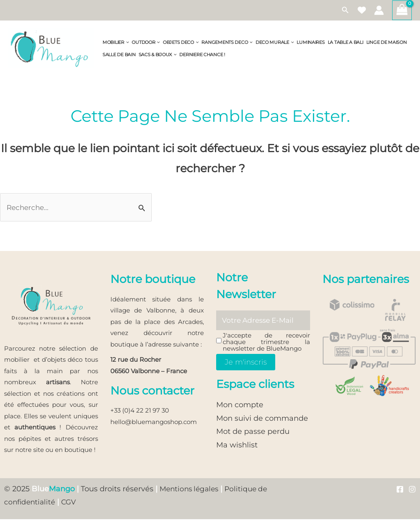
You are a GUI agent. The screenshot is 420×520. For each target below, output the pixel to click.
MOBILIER (116, 43)
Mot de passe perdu (253, 433)
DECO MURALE (275, 43)
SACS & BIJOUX (158, 55)
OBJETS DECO (181, 43)
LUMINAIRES (310, 42)
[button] (345, 10)
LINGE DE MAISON (387, 42)
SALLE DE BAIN (119, 55)
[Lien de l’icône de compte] (379, 10)
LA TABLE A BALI (346, 42)
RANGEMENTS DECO (227, 43)
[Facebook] (400, 490)
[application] (127, 43)
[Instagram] (412, 490)
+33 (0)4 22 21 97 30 (140, 411)
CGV (83, 503)
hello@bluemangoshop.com (154, 423)
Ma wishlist (237, 446)
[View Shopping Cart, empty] (402, 10)
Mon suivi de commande (262, 420)
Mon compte (240, 406)
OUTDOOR (146, 43)
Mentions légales (191, 490)
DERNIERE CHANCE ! (202, 55)
